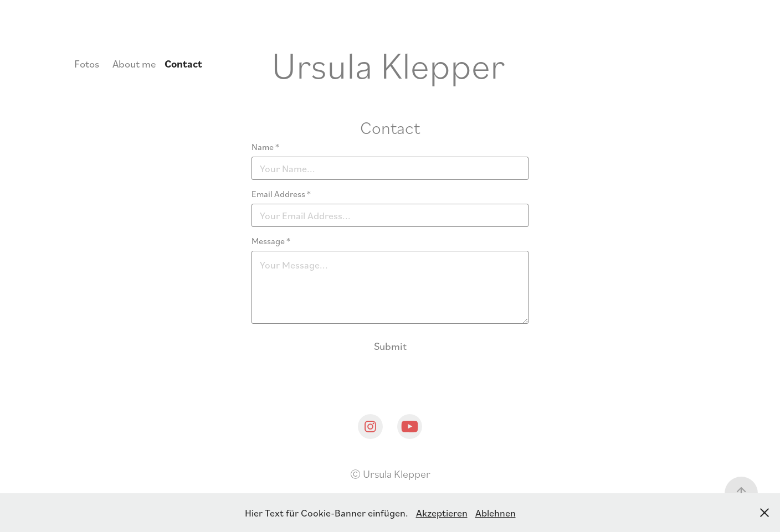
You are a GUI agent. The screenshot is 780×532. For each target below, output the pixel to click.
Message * (271, 241)
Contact (183, 64)
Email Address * (281, 194)
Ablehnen (496, 513)
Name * (265, 147)
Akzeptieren (442, 513)
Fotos (87, 63)
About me (134, 63)
